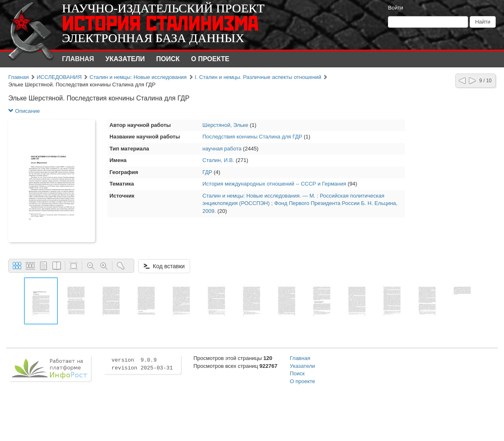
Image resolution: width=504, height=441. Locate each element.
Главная (78, 59)
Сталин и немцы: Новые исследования (138, 77)
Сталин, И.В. (218, 160)
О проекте (210, 59)
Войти (395, 8)
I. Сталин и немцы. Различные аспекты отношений (258, 77)
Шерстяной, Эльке (225, 125)
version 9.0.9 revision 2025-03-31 (142, 364)
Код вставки (164, 266)
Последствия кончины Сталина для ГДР (252, 137)
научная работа (222, 149)
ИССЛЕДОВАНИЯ (59, 77)
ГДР (207, 172)
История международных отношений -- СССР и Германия (274, 184)
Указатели (125, 59)
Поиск (168, 59)
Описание (24, 111)
